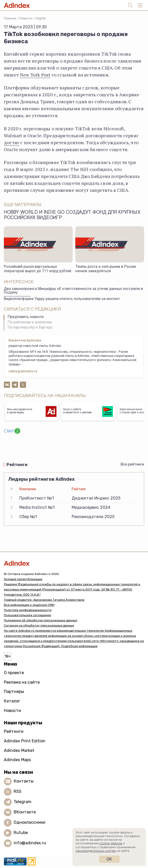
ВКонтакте (25, 812)
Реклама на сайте (22, 682)
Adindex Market (19, 750)
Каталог (12, 701)
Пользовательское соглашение (27, 615)
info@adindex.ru (30, 843)
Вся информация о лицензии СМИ (29, 605)
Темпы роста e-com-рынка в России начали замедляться (106, 269)
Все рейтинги (132, 464)
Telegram (23, 802)
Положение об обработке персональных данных (40, 620)
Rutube (21, 833)
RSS (18, 791)
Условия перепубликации (23, 579)
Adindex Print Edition (25, 741)
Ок (109, 859)
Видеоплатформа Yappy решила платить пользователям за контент (62, 299)
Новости (26, 18)
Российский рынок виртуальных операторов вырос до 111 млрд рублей (38, 269)
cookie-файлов (111, 843)
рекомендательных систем (96, 851)
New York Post (35, 75)
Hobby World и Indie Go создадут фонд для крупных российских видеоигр (72, 215)
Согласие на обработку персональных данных (39, 625)
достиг (12, 142)
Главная (10, 18)
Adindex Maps (17, 760)
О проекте (14, 673)
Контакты (24, 781)
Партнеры (14, 691)
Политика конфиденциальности (28, 610)
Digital (41, 18)
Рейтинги (14, 731)
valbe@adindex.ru (23, 372)
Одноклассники (30, 822)
